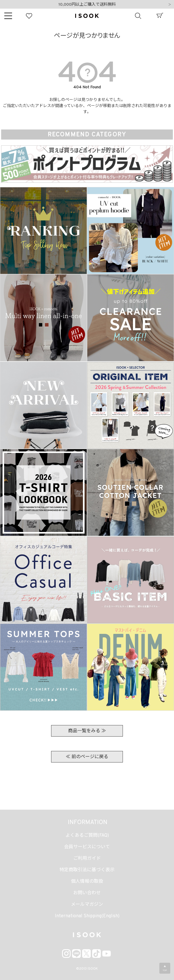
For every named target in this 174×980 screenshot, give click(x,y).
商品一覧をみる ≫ (87, 731)
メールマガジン (87, 905)
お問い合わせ (87, 893)
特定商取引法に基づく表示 (87, 870)
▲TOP (165, 968)
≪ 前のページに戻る (87, 757)
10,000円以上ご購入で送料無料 (87, 5)
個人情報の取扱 (87, 882)
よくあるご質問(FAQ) (87, 836)
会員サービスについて (87, 847)
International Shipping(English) (87, 916)
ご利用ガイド (87, 859)
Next (170, 5)
